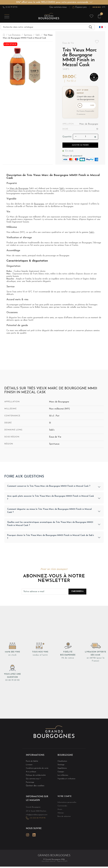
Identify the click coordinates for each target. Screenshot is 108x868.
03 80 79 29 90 (10, 7)
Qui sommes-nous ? (32, 780)
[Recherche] (48, 27)
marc (74, 292)
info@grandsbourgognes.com (35, 815)
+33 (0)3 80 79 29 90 (36, 818)
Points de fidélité (31, 761)
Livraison (29, 765)
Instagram (28, 834)
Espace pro (80, 7)
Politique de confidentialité (34, 776)
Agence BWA (62, 860)
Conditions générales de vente (35, 769)
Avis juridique (30, 772)
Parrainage (30, 783)
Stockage (60, 765)
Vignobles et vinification (65, 780)
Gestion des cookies (35, 787)
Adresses (60, 814)
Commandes (62, 807)
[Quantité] (86, 137)
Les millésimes (62, 776)
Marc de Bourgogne (19, 189)
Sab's (66, 69)
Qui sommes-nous (58, 7)
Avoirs (59, 811)
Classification (62, 761)
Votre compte (64, 798)
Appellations (62, 769)
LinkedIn (34, 834)
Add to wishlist (97, 42)
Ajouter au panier (80, 146)
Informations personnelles (66, 803)
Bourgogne (39, 205)
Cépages (60, 772)
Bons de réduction (63, 818)
